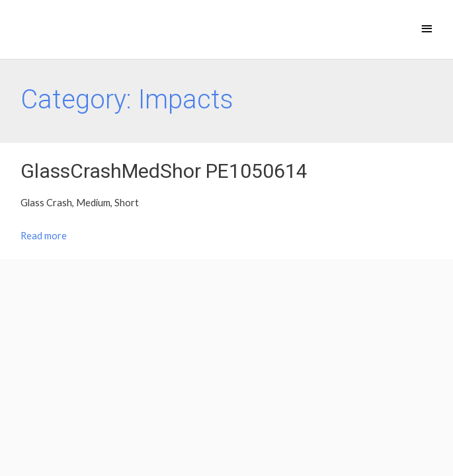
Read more (44, 236)
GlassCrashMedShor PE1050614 (164, 171)
